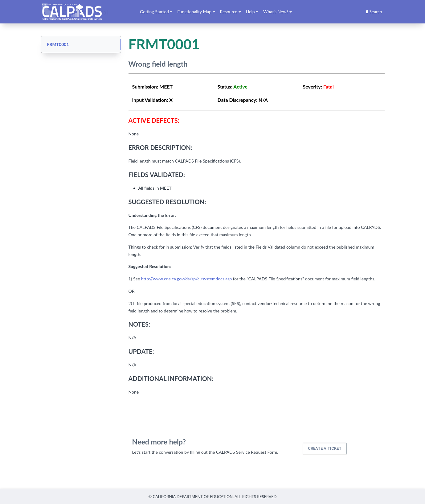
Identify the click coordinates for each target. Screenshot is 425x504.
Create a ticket (325, 448)
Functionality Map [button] (194, 12)
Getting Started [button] (154, 12)
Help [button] (250, 12)
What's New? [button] (276, 12)
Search (374, 12)
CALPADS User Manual (77, 12)
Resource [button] (229, 12)
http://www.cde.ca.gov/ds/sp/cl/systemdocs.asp (186, 279)
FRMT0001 (58, 44)
